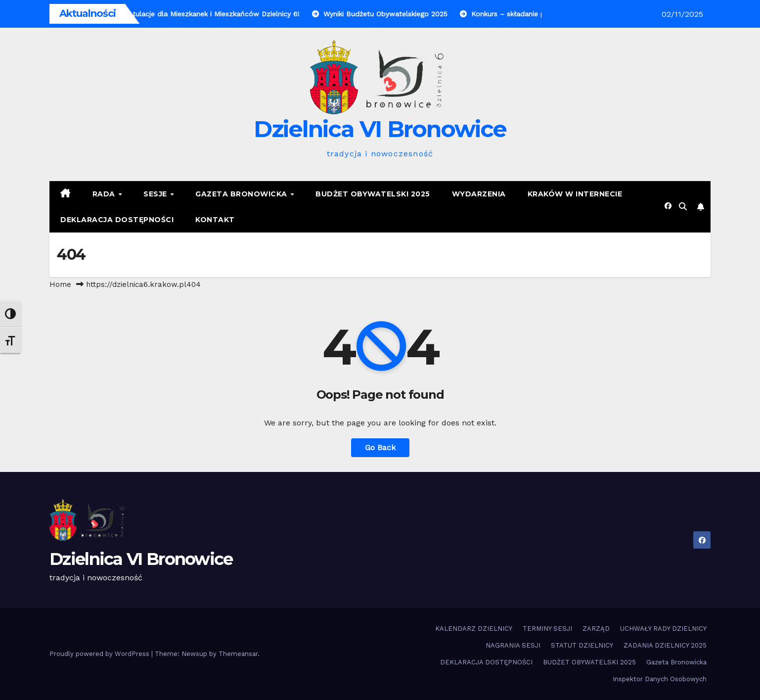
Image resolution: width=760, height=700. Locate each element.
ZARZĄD (596, 629)
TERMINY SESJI (547, 629)
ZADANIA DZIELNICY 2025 (665, 645)
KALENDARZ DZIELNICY (474, 629)
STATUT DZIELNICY (582, 645)
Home (60, 284)
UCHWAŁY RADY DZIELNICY (663, 629)
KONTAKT (215, 220)
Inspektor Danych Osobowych (660, 679)
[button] (683, 207)
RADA (105, 194)
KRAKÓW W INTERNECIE (575, 194)
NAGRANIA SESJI (513, 645)
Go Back (380, 447)
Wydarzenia (479, 194)
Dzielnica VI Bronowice (380, 129)
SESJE (156, 194)
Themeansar (238, 654)
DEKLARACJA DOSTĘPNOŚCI (117, 220)
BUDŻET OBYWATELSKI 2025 (373, 194)
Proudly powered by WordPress (100, 654)
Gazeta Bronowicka (242, 194)
